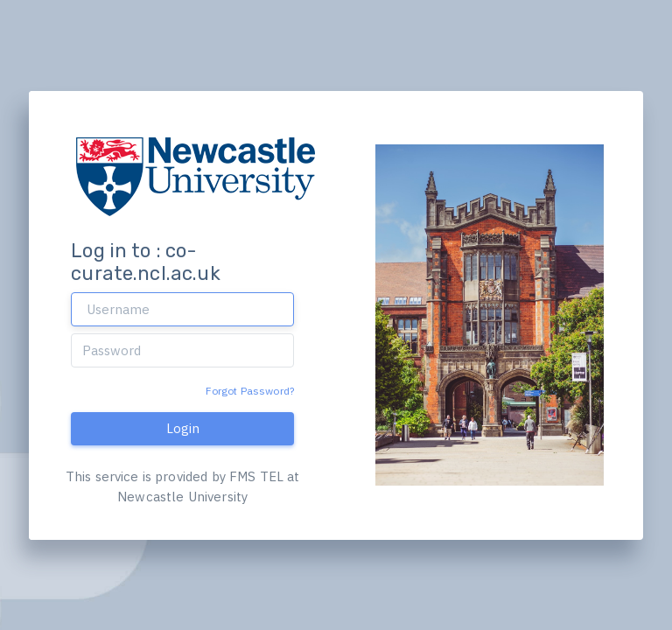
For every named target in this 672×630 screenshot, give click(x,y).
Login (183, 428)
